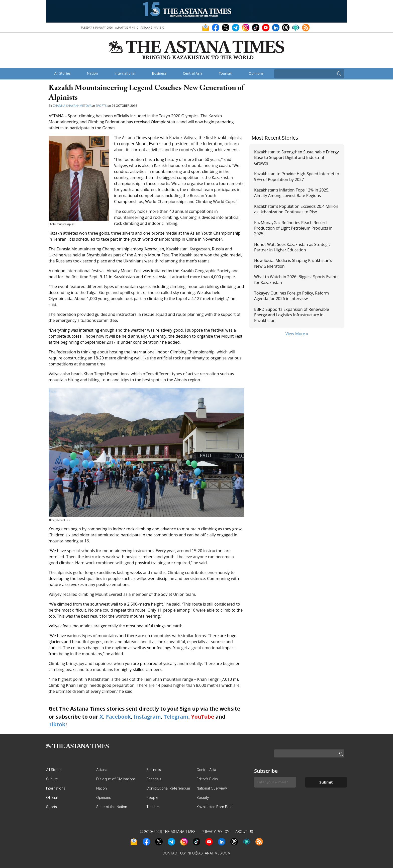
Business (159, 73)
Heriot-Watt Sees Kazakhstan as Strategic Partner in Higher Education (292, 247)
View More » (297, 334)
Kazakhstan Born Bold (215, 807)
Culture (52, 779)
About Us (244, 832)
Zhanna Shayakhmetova (73, 106)
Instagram (147, 717)
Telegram (176, 717)
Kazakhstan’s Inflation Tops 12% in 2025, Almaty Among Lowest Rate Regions (292, 193)
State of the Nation (112, 807)
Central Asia (193, 73)
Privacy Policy (215, 832)
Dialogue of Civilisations (116, 779)
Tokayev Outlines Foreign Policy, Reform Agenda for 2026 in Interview (291, 296)
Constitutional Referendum (168, 788)
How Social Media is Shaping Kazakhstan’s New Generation (293, 263)
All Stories (62, 73)
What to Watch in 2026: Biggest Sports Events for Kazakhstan (296, 279)
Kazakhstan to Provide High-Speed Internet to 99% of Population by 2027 (297, 176)
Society (203, 797)
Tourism (226, 73)
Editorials (154, 779)
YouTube (203, 717)
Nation (92, 73)
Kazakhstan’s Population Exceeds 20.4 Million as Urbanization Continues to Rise (296, 209)
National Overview (212, 788)
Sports (101, 106)
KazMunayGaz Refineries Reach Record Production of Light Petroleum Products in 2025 (293, 228)
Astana (102, 770)
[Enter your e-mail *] (275, 782)
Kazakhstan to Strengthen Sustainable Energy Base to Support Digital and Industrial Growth (296, 158)
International (125, 73)
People (152, 797)
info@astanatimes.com (209, 853)
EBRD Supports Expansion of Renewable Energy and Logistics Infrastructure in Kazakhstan (292, 315)
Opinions (256, 73)
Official (52, 797)
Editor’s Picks (207, 779)
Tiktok (57, 724)
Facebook (119, 717)
